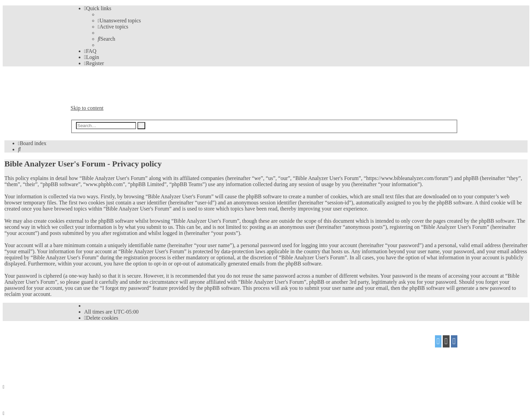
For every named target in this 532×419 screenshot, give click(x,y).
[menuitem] (119, 21)
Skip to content (87, 108)
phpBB (109, 339)
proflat (94, 352)
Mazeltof (125, 352)
